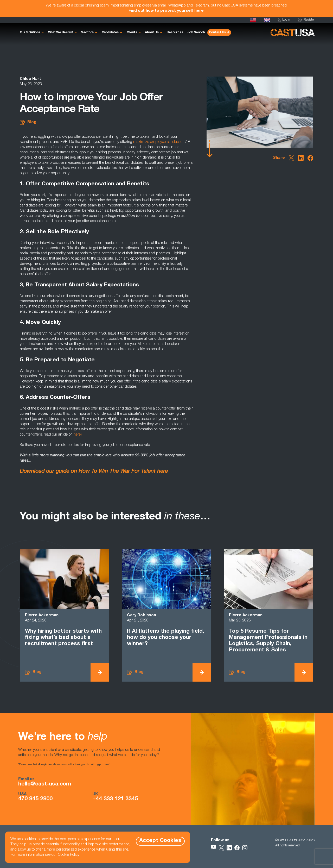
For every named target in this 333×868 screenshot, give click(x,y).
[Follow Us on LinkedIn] (229, 848)
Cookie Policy (69, 855)
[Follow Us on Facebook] (237, 848)
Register (306, 20)
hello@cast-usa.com (45, 784)
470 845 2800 (35, 799)
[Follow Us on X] (221, 848)
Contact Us (217, 33)
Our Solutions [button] (30, 33)
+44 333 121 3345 (115, 799)
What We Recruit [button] (61, 33)
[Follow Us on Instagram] (245, 848)
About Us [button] (152, 33)
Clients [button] (132, 33)
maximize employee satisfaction (159, 142)
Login (284, 20)
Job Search (196, 33)
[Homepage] (253, 20)
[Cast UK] (267, 20)
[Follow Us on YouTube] (214, 848)
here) (78, 435)
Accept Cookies (160, 841)
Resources (175, 33)
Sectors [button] (87, 33)
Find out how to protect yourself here (166, 11)
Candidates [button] (110, 33)
